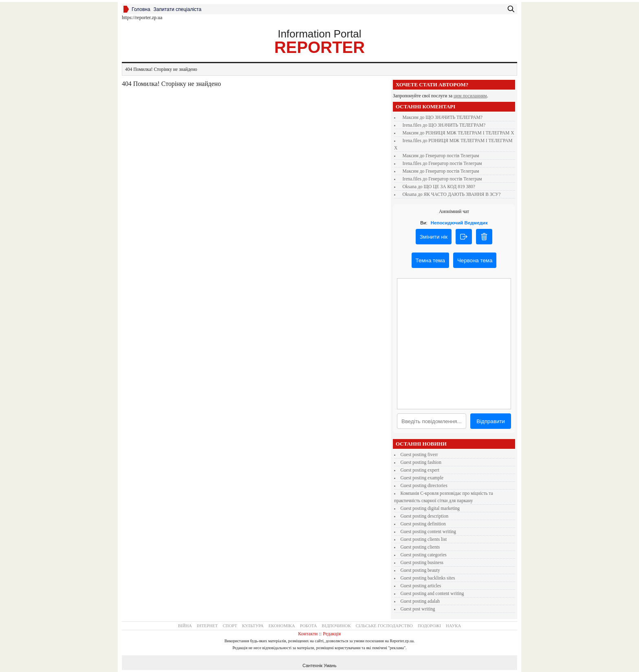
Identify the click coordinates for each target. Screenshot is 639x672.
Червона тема (475, 260)
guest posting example (422, 478)
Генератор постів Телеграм (452, 156)
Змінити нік (434, 237)
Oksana (410, 187)
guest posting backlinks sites (428, 578)
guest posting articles (421, 586)
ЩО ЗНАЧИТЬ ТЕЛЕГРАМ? (454, 117)
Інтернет (207, 626)
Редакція (332, 634)
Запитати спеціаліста (178, 9)
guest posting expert (420, 470)
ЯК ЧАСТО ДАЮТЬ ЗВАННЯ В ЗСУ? (462, 194)
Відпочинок (336, 626)
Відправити (491, 421)
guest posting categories (424, 555)
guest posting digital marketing (430, 508)
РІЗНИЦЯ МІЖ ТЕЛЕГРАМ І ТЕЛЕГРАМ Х (470, 133)
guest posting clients (420, 547)
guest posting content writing (429, 531)
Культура (253, 626)
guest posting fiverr (419, 455)
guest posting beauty (420, 570)
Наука (453, 626)
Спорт (230, 626)
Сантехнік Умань (319, 665)
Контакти (308, 634)
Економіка (282, 626)
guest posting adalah (420, 601)
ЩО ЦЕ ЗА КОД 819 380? (449, 187)
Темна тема (430, 260)
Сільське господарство (384, 626)
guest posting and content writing (432, 593)
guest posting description (425, 516)
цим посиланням (470, 96)
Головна (141, 9)
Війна (185, 626)
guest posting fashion (421, 462)
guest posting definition (423, 524)
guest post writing (418, 609)
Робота (308, 626)
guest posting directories (424, 485)
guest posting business (422, 562)
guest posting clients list (424, 539)
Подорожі (429, 626)
